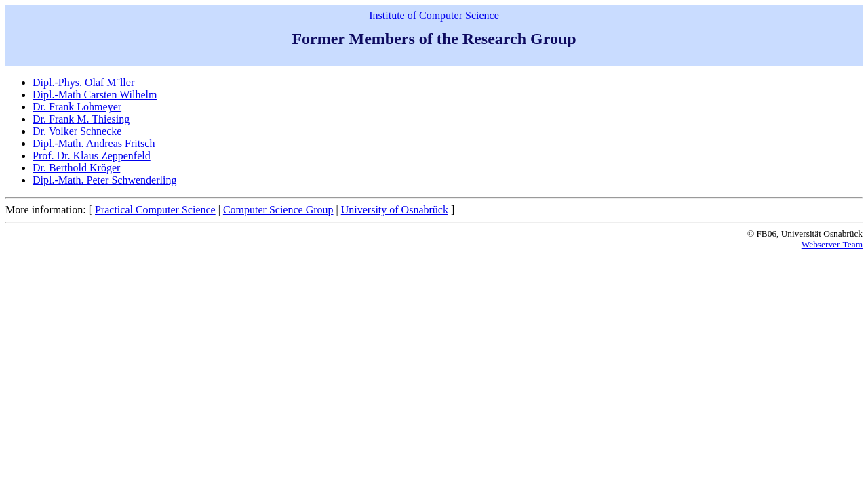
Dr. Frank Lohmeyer (77, 107)
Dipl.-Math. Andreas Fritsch (94, 143)
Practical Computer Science (155, 210)
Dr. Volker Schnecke (77, 131)
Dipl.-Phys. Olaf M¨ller (83, 82)
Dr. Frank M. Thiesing (81, 119)
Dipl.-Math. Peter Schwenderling (104, 180)
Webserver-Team (832, 244)
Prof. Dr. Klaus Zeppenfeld (92, 156)
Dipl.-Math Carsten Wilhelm (95, 95)
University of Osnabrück (395, 210)
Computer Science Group (278, 210)
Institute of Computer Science (434, 15)
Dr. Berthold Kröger (76, 168)
